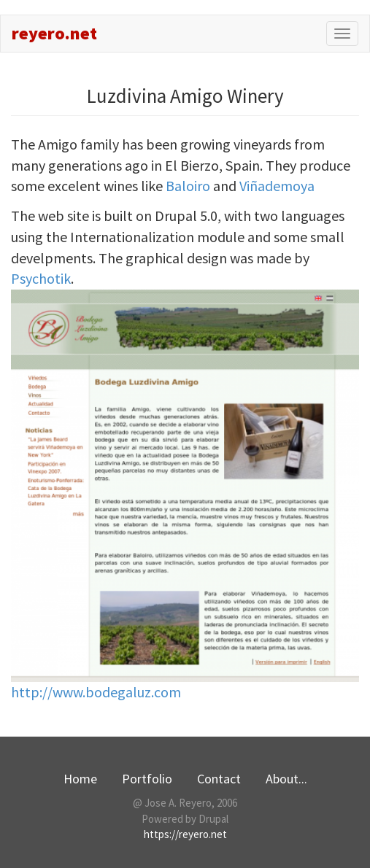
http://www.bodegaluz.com (96, 692)
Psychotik (41, 278)
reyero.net (54, 33)
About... (286, 779)
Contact (219, 779)
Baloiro (188, 186)
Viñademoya (277, 186)
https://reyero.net (185, 834)
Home (80, 779)
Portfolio (147, 779)
